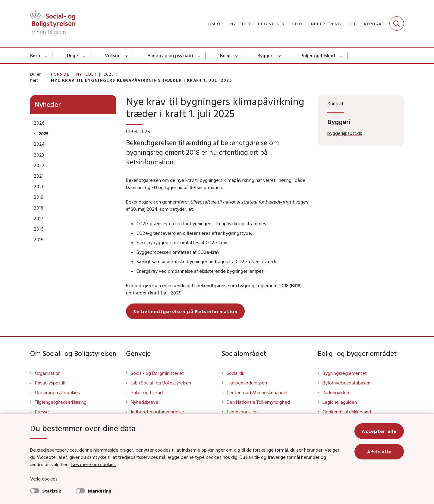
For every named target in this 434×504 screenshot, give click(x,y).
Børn (35, 55)
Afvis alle (379, 452)
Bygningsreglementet (345, 373)
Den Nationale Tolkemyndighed (258, 402)
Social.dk (235, 373)
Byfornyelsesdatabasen (346, 383)
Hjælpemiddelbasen (247, 383)
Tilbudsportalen (242, 412)
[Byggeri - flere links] (280, 55)
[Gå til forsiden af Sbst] (53, 23)
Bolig (225, 55)
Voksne (113, 55)
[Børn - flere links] (46, 55)
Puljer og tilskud (318, 55)
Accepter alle (379, 431)
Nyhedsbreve (145, 402)
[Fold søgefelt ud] (397, 23)
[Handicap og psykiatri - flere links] (199, 55)
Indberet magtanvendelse (157, 412)
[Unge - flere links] (84, 55)
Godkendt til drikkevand (347, 412)
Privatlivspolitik (50, 383)
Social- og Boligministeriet (157, 373)
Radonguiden (336, 392)
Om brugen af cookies (57, 392)
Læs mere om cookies (93, 464)
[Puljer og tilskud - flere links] (341, 55)
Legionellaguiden (340, 402)
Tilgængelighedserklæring (61, 402)
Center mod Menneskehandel (257, 392)
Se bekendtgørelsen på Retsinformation (185, 311)
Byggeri (266, 55)
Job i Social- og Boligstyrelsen (161, 383)
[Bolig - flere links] (237, 55)
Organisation (48, 373)
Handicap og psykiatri (170, 55)
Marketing (100, 491)
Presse (42, 412)
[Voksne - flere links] (127, 55)
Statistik (52, 491)
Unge (72, 55)
